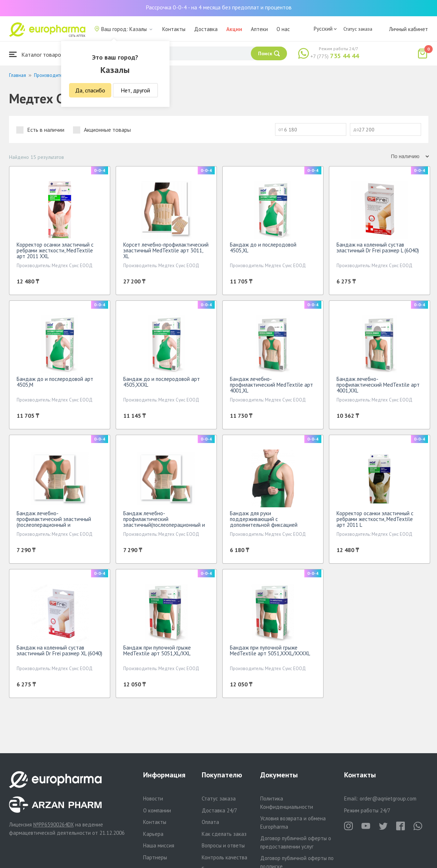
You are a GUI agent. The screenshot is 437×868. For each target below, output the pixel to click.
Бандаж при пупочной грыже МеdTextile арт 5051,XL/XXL (157, 650)
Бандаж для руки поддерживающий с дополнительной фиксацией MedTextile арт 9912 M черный (267, 522)
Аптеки (259, 29)
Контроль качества (224, 857)
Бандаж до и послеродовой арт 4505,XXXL (162, 382)
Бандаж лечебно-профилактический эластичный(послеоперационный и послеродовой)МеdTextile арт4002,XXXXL (164, 525)
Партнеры (155, 857)
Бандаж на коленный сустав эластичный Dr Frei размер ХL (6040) (59, 650)
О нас (283, 29)
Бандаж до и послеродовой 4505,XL (263, 248)
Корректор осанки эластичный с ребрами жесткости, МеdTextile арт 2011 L (375, 519)
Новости (153, 798)
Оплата (210, 822)
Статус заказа (358, 29)
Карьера (153, 834)
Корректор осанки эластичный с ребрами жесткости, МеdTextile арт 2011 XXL (55, 250)
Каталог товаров (37, 54)
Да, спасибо (90, 90)
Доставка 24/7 (219, 810)
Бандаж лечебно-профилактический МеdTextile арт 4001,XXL (378, 385)
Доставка (206, 29)
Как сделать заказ (224, 834)
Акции (234, 29)
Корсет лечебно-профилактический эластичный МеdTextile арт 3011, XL (166, 250)
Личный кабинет (408, 29)
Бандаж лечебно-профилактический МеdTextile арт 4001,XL (271, 385)
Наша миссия (159, 845)
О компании (157, 810)
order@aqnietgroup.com (388, 798)
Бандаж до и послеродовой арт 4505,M (55, 382)
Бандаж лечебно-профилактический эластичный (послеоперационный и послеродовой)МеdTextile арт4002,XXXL (54, 525)
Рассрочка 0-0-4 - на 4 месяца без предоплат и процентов (219, 7)
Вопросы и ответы (223, 845)
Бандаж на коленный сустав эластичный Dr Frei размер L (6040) (378, 248)
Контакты (174, 29)
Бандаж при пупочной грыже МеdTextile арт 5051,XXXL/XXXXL (270, 650)
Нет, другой (135, 90)
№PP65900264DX (53, 824)
